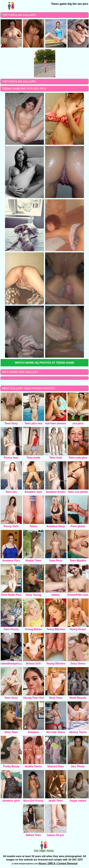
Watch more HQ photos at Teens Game (44, 363)
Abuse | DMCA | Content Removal (58, 863)
